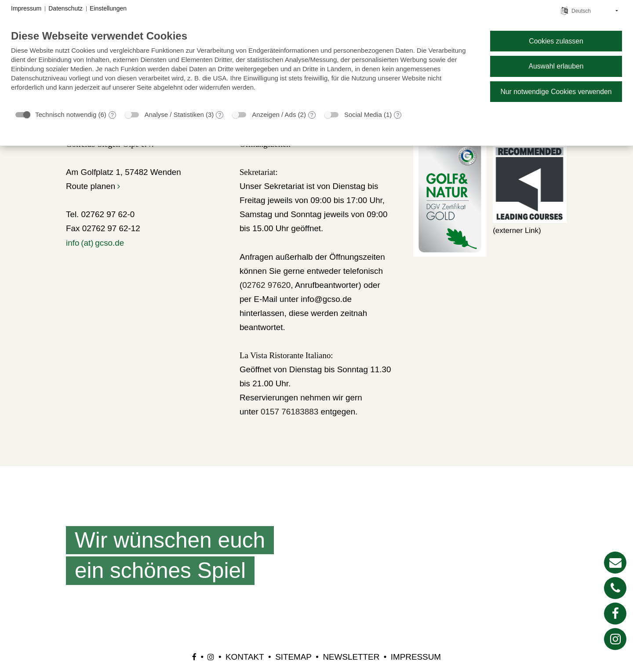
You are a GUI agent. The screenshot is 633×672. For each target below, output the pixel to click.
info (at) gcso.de (95, 243)
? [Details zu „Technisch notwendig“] (112, 115)
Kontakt (245, 657)
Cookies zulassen (556, 41)
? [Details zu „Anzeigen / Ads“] (312, 115)
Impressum (416, 657)
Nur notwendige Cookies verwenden (556, 92)
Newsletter (351, 657)
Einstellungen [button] (108, 8)
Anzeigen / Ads (274, 114)
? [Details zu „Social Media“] (398, 115)
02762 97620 (266, 285)
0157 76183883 (289, 412)
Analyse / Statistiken (174, 114)
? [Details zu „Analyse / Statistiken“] (220, 115)
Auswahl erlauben (556, 66)
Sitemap (293, 657)
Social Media (363, 114)
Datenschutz (65, 8)
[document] (244, 67)
